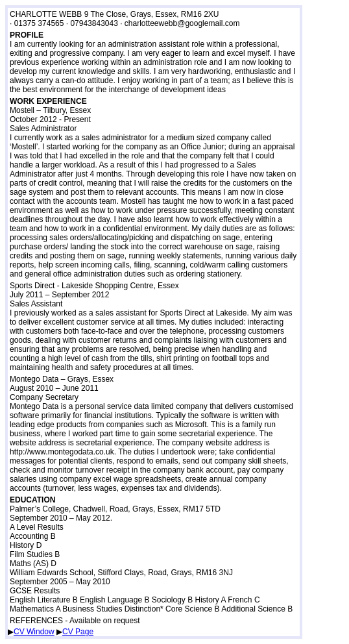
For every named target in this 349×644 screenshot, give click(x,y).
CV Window (34, 632)
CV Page (78, 632)
